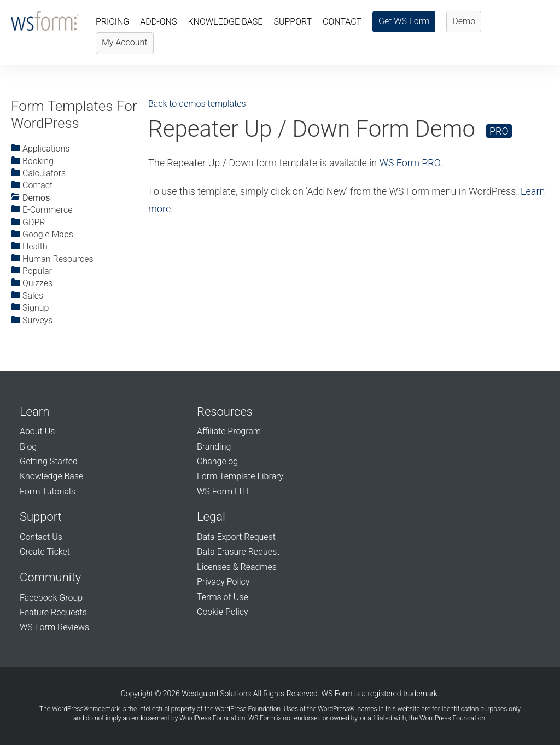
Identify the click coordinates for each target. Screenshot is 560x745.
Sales (27, 296)
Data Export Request (236, 537)
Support (293, 22)
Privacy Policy (223, 582)
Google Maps (42, 234)
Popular (31, 271)
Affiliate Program (229, 431)
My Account (125, 42)
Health (29, 246)
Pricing (112, 22)
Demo (464, 21)
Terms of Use (223, 597)
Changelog (217, 461)
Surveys (32, 320)
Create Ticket (45, 552)
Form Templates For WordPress (74, 115)
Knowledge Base (225, 22)
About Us (37, 431)
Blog (28, 447)
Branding (214, 447)
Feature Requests (53, 612)
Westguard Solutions (216, 694)
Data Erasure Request (238, 552)
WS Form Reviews (54, 627)
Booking (32, 161)
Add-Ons (158, 22)
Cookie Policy (223, 612)
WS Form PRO (410, 163)
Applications (40, 149)
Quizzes (32, 283)
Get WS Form (404, 21)
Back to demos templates (197, 104)
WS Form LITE (224, 491)
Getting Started (49, 461)
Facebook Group (51, 598)
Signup (30, 308)
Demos (30, 198)
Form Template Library (240, 476)
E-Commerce (42, 210)
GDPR (28, 222)
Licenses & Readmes (237, 567)
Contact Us (41, 537)
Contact (342, 22)
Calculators (38, 173)
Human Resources (52, 259)
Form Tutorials (48, 491)
